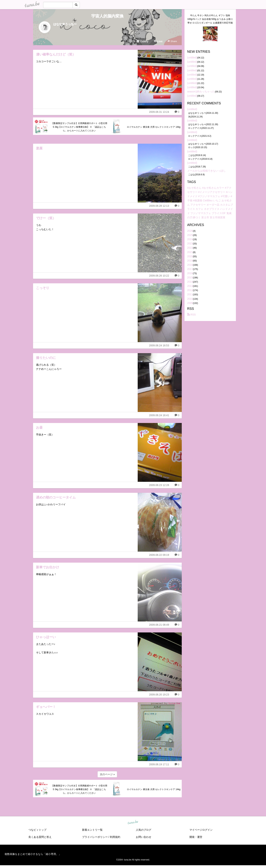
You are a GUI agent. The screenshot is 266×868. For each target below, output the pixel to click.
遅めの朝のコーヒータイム (56, 497)
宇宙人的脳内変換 (107, 16)
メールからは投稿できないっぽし (207, 171)
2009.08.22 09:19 (159, 555)
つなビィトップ (37, 830)
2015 (190, 277)
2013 (190, 286)
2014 (190, 282)
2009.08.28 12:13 (159, 206)
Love (158, 41)
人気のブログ (144, 830)
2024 (190, 239)
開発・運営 (196, 837)
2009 (190, 303)
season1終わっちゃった (201, 92)
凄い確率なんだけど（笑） (56, 54)
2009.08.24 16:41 (159, 415)
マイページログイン (201, 830)
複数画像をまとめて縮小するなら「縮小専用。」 (33, 854)
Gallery (142, 41)
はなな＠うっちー (65, 24)
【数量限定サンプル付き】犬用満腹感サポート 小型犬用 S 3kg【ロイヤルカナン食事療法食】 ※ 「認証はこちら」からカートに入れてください (79, 127)
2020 (190, 256)
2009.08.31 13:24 (159, 112)
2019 (190, 261)
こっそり (43, 288)
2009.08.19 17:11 (159, 764)
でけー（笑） (46, 218)
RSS (192, 315)
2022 (190, 248)
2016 (190, 273)
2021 (190, 252)
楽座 (39, 148)
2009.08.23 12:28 (159, 485)
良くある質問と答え (40, 837)
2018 (190, 265)
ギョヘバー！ (46, 707)
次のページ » (107, 774)
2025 (190, 235)
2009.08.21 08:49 (159, 625)
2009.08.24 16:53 (159, 345)
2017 (190, 269)
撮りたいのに (46, 358)
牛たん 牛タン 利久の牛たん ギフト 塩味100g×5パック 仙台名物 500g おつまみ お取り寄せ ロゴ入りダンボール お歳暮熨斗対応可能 (210, 19)
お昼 (39, 428)
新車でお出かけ (48, 567)
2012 (190, 290)
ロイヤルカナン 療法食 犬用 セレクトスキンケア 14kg (154, 127)
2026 (190, 231)
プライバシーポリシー (95, 837)
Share (172, 41)
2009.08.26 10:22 (159, 276)
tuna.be (133, 822)
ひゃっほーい (46, 637)
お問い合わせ (144, 837)
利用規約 (115, 837)
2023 (190, 243)
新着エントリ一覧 (92, 830)
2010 (190, 299)
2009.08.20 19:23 (159, 695)
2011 (190, 294)
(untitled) (192, 58)
